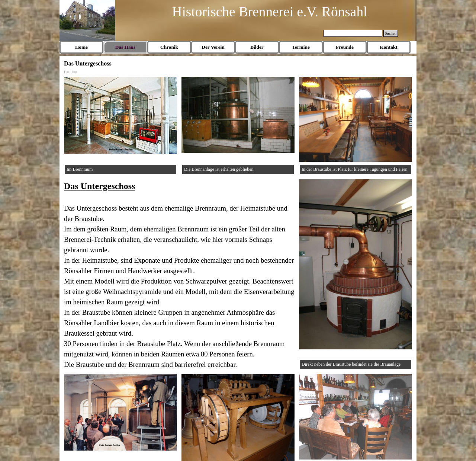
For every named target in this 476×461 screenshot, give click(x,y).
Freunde (345, 47)
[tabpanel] (179, 275)
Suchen (391, 33)
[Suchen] (353, 33)
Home (81, 47)
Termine (301, 47)
